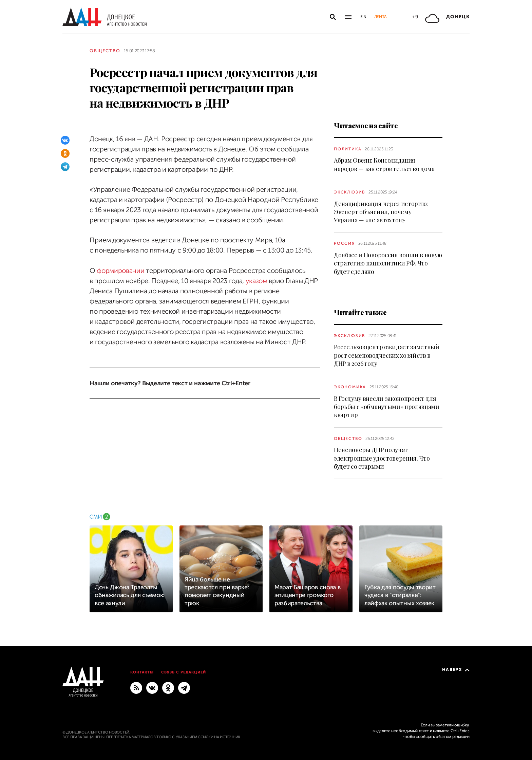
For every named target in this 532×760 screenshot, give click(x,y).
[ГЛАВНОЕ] (184, 688)
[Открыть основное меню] (348, 17)
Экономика (350, 387)
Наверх (456, 670)
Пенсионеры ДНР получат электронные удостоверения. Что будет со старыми (382, 458)
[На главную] (104, 17)
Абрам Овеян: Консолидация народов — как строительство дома (384, 164)
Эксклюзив (349, 192)
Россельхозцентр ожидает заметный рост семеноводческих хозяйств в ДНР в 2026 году (387, 355)
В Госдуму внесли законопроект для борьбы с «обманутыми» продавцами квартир (387, 407)
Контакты (142, 672)
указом (256, 281)
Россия (344, 243)
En (364, 17)
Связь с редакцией (184, 672)
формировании (120, 271)
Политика (348, 149)
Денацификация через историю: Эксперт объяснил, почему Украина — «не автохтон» (381, 212)
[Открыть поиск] (333, 17)
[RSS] (136, 688)
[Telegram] (65, 167)
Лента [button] (380, 17)
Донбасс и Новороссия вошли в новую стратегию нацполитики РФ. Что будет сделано (388, 263)
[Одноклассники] (65, 153)
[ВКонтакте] (65, 140)
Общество (105, 51)
